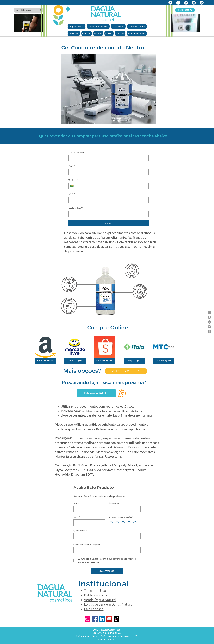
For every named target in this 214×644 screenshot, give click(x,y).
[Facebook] (178, 3)
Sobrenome (114, 503)
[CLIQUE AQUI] (126, 371)
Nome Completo (77, 152)
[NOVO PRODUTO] (185, 10)
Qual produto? (76, 208)
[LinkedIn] (186, 3)
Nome (77, 503)
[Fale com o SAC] (96, 393)
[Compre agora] (45, 361)
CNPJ (72, 194)
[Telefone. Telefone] (111, 186)
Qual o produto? (81, 531)
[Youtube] (194, 3)
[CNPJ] (108, 200)
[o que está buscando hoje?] (29, 10)
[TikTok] (202, 3)
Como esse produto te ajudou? (87, 544)
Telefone (73, 180)
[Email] (108, 172)
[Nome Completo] (108, 158)
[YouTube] (209, 327)
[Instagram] (170, 3)
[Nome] (88, 509)
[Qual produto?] (108, 214)
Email (72, 166)
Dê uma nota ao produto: (121, 517)
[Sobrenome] (124, 509)
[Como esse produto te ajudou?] (106, 550)
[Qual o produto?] (106, 536)
